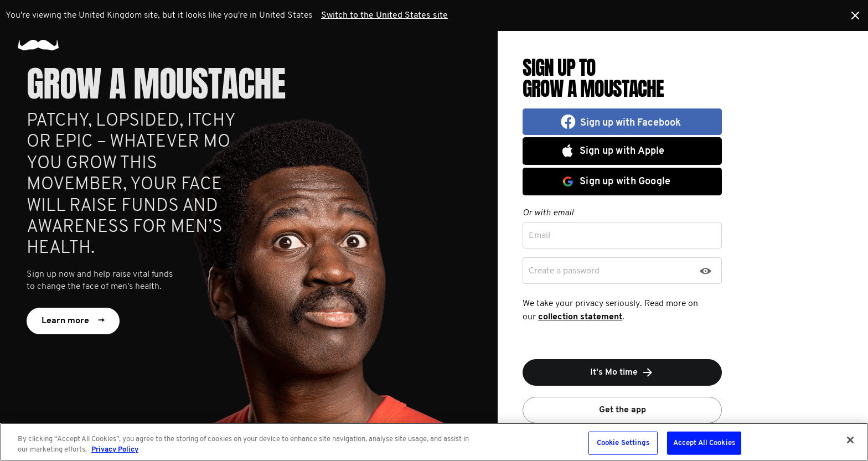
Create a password (564, 271)
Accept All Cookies (704, 443)
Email (539, 236)
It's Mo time (622, 372)
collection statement (580, 317)
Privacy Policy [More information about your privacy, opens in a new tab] (115, 450)
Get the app (622, 410)
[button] (622, 122)
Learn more (73, 321)
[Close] (850, 440)
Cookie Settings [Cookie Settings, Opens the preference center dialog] (623, 443)
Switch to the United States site (384, 15)
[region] (434, 442)
